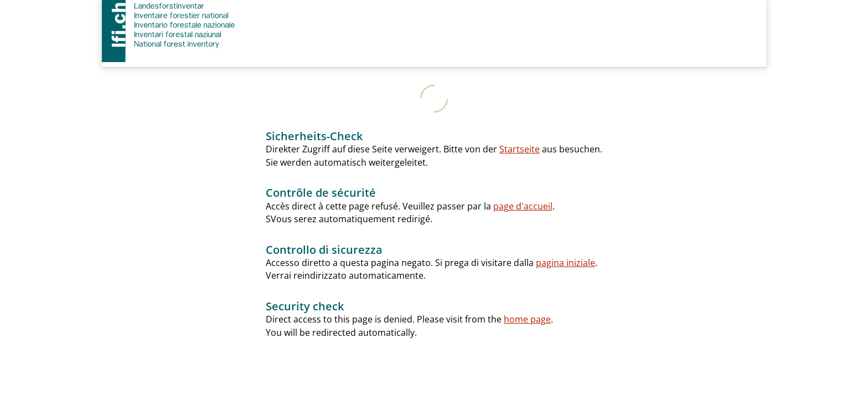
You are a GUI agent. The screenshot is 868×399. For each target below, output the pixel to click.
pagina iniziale (565, 263)
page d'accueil (523, 206)
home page (527, 319)
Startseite (520, 149)
